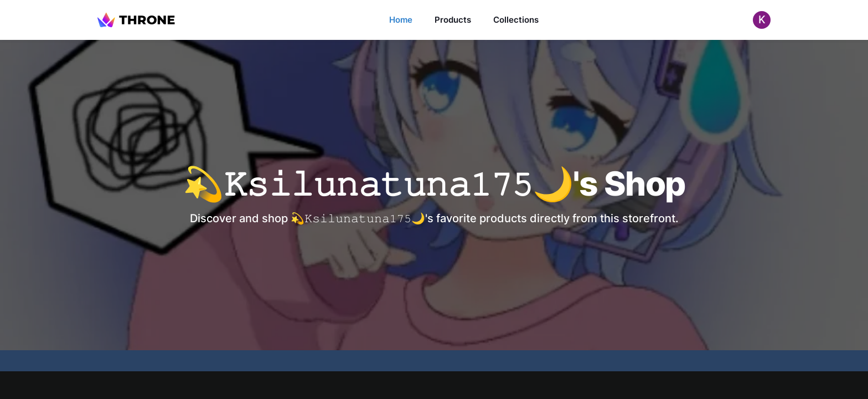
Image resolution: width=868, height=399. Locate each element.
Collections (516, 20)
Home (401, 20)
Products (453, 20)
